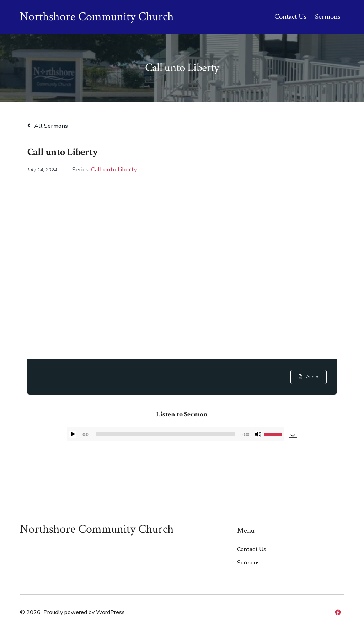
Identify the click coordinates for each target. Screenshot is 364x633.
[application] (175, 434)
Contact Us (290, 17)
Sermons (328, 17)
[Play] (73, 434)
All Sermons (48, 126)
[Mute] (258, 434)
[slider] (165, 434)
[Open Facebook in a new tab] (338, 612)
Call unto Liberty (114, 169)
